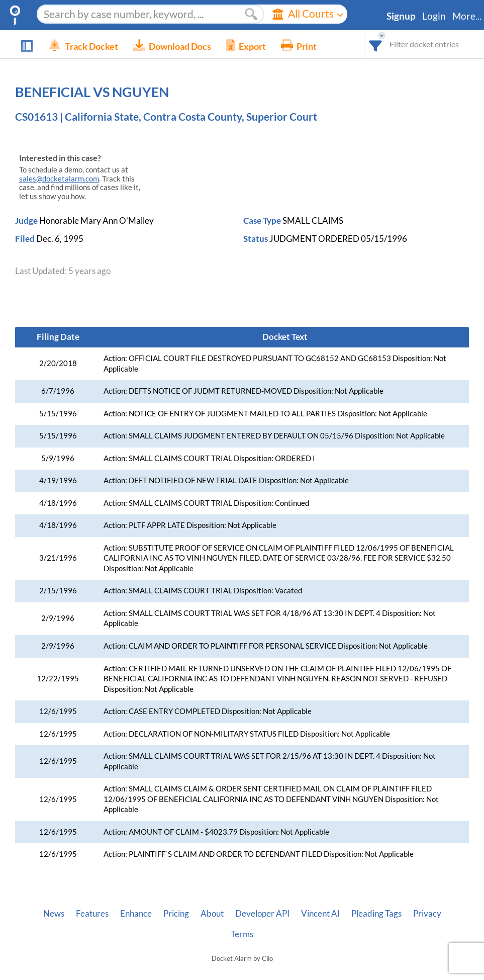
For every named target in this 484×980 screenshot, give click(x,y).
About (212, 914)
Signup (401, 16)
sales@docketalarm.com (59, 179)
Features (92, 914)
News (54, 914)
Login (434, 16)
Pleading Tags (376, 914)
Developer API (262, 914)
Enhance (136, 914)
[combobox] (376, 44)
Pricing (176, 914)
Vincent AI (320, 914)
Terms (242, 934)
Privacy (427, 914)
